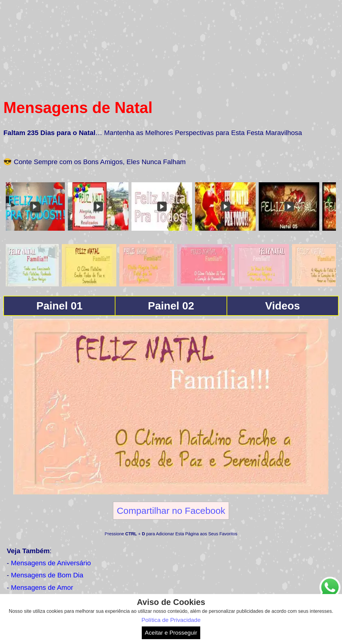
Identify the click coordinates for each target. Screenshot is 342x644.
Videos (282, 306)
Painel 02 (171, 306)
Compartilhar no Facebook (171, 510)
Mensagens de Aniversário (51, 563)
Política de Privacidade (171, 620)
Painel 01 (60, 306)
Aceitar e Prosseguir (171, 633)
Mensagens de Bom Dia (47, 575)
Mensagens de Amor (42, 588)
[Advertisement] (171, 46)
